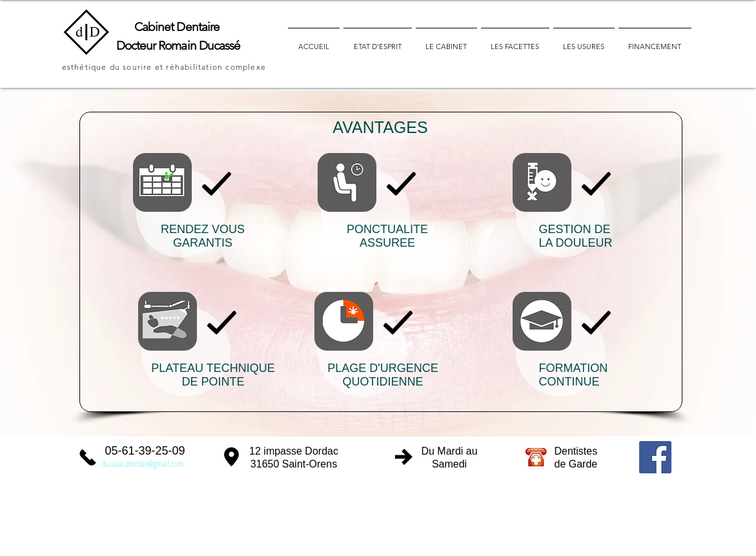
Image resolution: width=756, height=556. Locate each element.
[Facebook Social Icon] (655, 457)
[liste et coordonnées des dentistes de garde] (536, 457)
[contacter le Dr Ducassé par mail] (145, 461)
